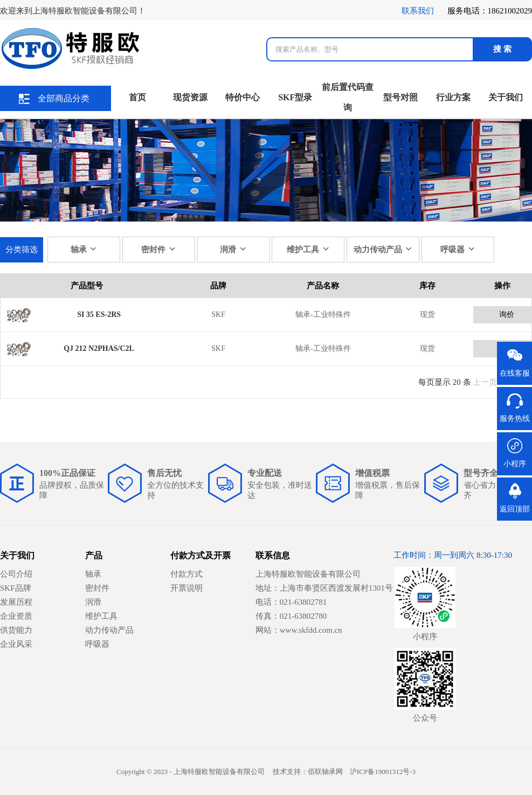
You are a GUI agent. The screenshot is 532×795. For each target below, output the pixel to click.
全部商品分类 (54, 99)
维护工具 (308, 249)
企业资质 (16, 616)
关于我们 (506, 97)
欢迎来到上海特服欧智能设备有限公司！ (73, 11)
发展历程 (16, 602)
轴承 (84, 249)
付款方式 (186, 574)
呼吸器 (458, 249)
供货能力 (16, 630)
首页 (137, 97)
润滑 (233, 249)
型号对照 (400, 97)
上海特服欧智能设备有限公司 (308, 574)
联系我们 (418, 11)
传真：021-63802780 (291, 616)
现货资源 (190, 97)
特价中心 (243, 97)
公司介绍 (16, 574)
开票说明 (186, 588)
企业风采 (16, 644)
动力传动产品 (383, 249)
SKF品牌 (16, 588)
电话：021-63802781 (291, 602)
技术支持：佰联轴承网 (308, 772)
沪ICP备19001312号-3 (383, 772)
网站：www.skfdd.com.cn (299, 630)
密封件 (159, 249)
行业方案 (453, 97)
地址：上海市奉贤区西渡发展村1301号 (324, 588)
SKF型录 (295, 97)
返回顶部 (515, 509)
